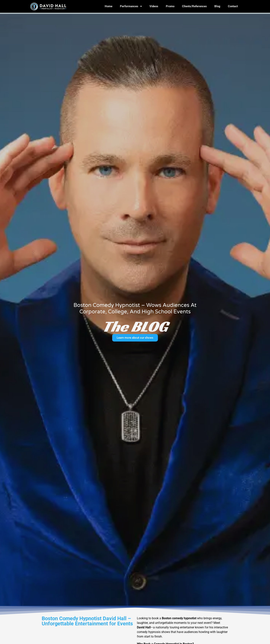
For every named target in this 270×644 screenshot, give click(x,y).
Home (109, 6)
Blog (217, 6)
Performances (131, 6)
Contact (233, 6)
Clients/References (194, 6)
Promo (170, 6)
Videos (154, 6)
